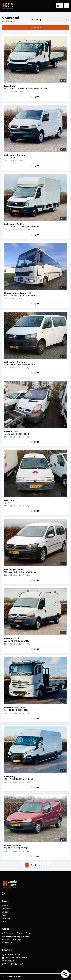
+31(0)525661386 (13, 954)
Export (5, 915)
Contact (6, 922)
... (40, 865)
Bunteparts (7, 918)
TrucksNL (17, 977)
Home (5, 905)
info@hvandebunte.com (16, 958)
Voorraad (6, 909)
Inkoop (5, 912)
